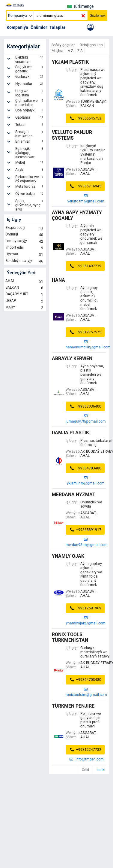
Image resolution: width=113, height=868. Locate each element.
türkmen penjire (73, 706)
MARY (25, 308)
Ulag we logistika (30, 93)
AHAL (25, 281)
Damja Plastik (70, 433)
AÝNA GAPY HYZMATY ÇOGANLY (77, 215)
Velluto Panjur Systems (72, 135)
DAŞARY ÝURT (25, 295)
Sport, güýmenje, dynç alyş (30, 205)
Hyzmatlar (30, 85)
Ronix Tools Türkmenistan (70, 637)
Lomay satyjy (25, 241)
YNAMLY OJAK (68, 556)
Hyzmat (25, 255)
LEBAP (25, 301)
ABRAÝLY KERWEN (72, 358)
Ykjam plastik (70, 62)
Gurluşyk (30, 77)
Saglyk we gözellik (30, 69)
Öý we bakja (30, 195)
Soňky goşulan (64, 45)
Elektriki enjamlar (30, 59)
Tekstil (30, 126)
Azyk (30, 171)
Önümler (39, 27)
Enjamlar (30, 142)
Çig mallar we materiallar (30, 103)
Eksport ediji (25, 228)
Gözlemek (98, 16)
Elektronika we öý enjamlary (30, 179)
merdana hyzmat (74, 495)
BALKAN (25, 288)
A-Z (71, 51)
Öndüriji (25, 235)
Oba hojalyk (30, 111)
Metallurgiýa (30, 187)
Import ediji (25, 248)
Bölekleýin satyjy (25, 261)
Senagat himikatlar (30, 134)
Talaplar (57, 27)
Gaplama (30, 118)
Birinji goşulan (91, 45)
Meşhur (58, 51)
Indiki (101, 770)
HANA (58, 280)
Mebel (30, 163)
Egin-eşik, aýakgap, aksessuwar (30, 153)
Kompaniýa (17, 27)
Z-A (80, 51)
